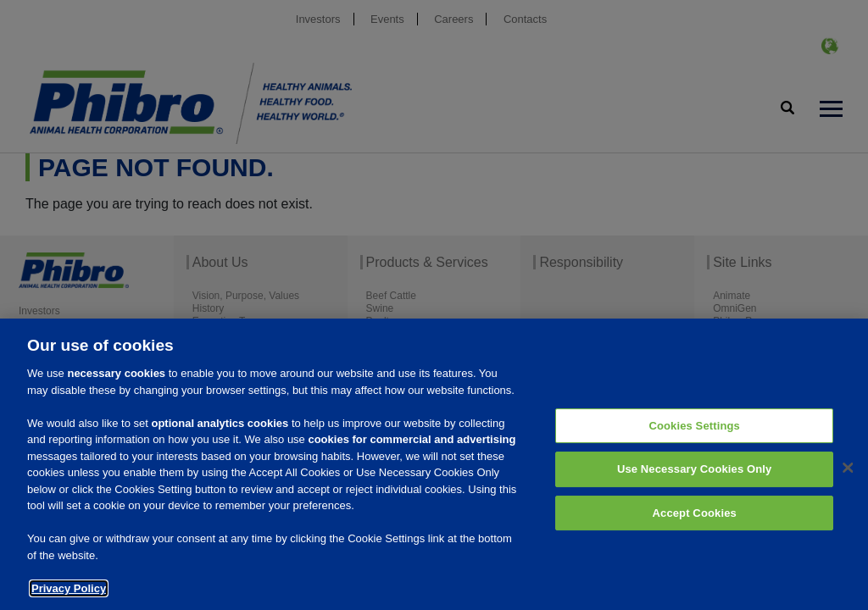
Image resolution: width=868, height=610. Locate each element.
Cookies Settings (694, 433)
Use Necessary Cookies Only (695, 477)
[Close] (848, 474)
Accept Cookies (695, 520)
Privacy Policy (69, 595)
